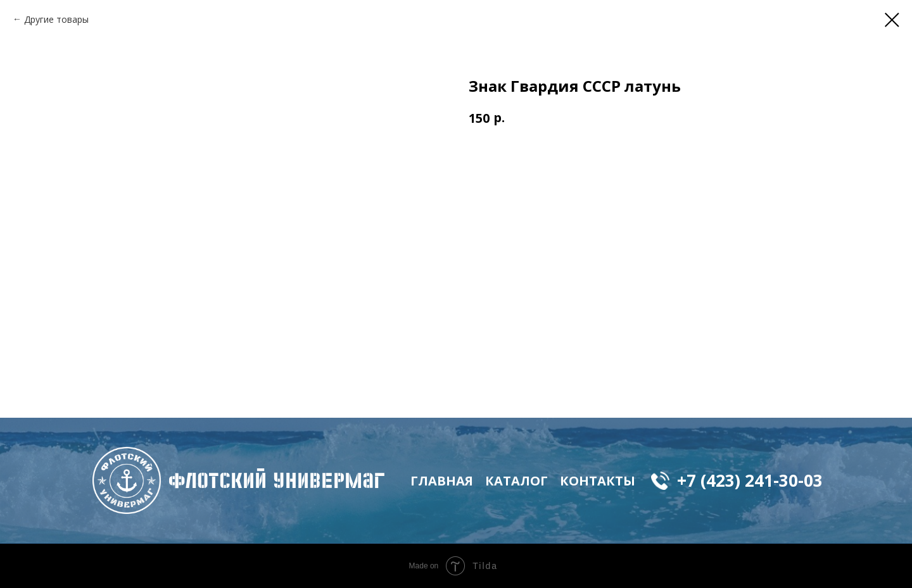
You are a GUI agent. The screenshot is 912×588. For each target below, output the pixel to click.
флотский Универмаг (277, 480)
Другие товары (56, 19)
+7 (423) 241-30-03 (750, 480)
